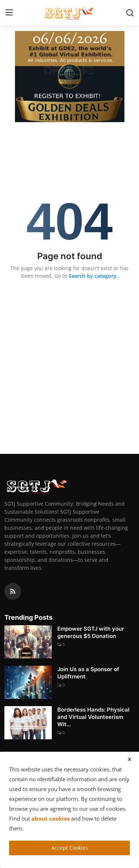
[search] (130, 13)
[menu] (9, 13)
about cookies (51, 818)
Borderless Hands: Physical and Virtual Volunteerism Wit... (93, 717)
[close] (130, 759)
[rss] (13, 591)
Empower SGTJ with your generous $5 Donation (91, 632)
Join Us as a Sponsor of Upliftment (88, 673)
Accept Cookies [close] (70, 848)
